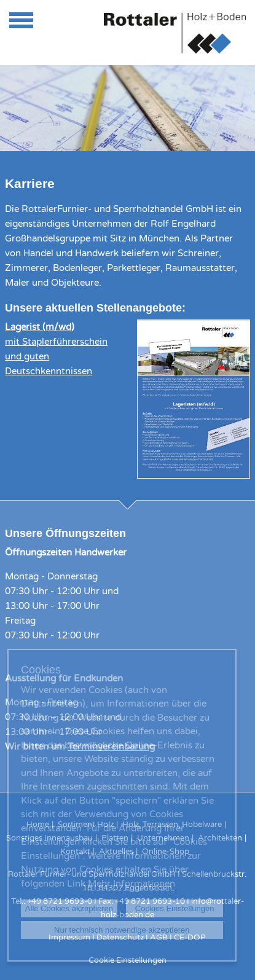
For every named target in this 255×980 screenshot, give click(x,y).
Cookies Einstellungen (175, 908)
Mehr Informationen (131, 884)
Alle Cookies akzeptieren (69, 908)
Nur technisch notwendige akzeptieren (122, 930)
